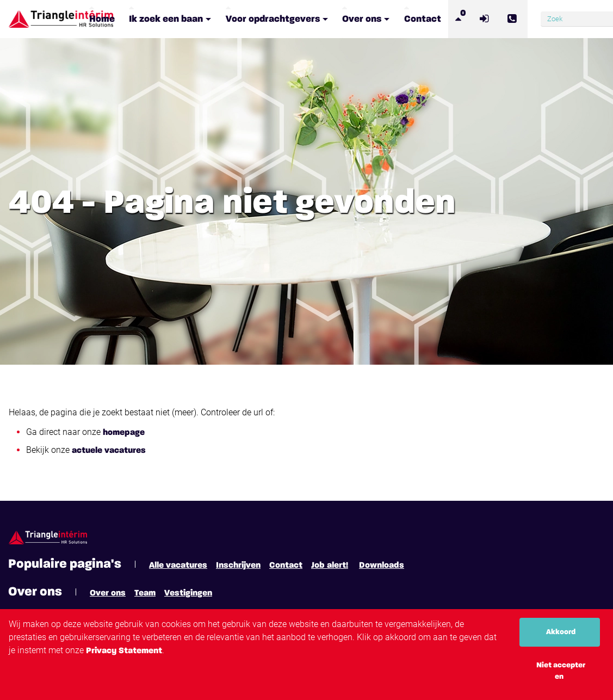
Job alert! (330, 566)
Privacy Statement (124, 651)
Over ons (108, 593)
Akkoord (561, 632)
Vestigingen (188, 593)
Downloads (382, 566)
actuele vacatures (109, 451)
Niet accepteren (561, 671)
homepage (124, 433)
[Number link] (513, 19)
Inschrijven (238, 566)
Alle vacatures (178, 566)
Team (145, 593)
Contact (286, 566)
